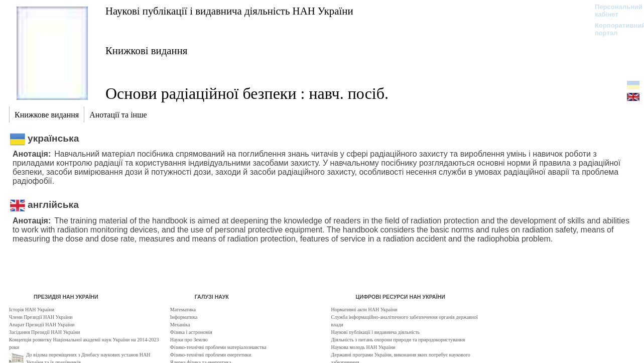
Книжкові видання (146, 50)
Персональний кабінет (614, 11)
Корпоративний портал (614, 29)
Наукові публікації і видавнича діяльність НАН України (229, 11)
